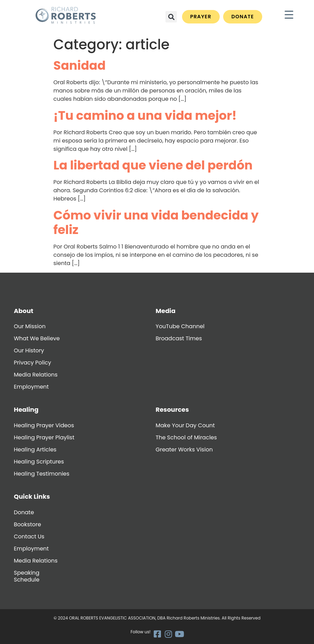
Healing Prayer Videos (44, 425)
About (23, 311)
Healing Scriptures (39, 462)
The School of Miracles (186, 437)
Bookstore (27, 524)
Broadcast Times (179, 338)
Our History (29, 350)
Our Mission (30, 326)
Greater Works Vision (184, 450)
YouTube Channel (180, 326)
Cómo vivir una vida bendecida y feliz (156, 222)
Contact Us (29, 536)
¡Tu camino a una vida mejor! (145, 115)
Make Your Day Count (185, 425)
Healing (26, 409)
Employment (31, 387)
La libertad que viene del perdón (153, 165)
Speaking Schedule (27, 576)
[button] (171, 17)
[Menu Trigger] (289, 15)
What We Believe (37, 338)
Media (166, 311)
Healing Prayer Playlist (44, 437)
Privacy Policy (32, 363)
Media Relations (36, 375)
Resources (172, 409)
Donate (24, 512)
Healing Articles (35, 450)
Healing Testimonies (42, 474)
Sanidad (80, 65)
